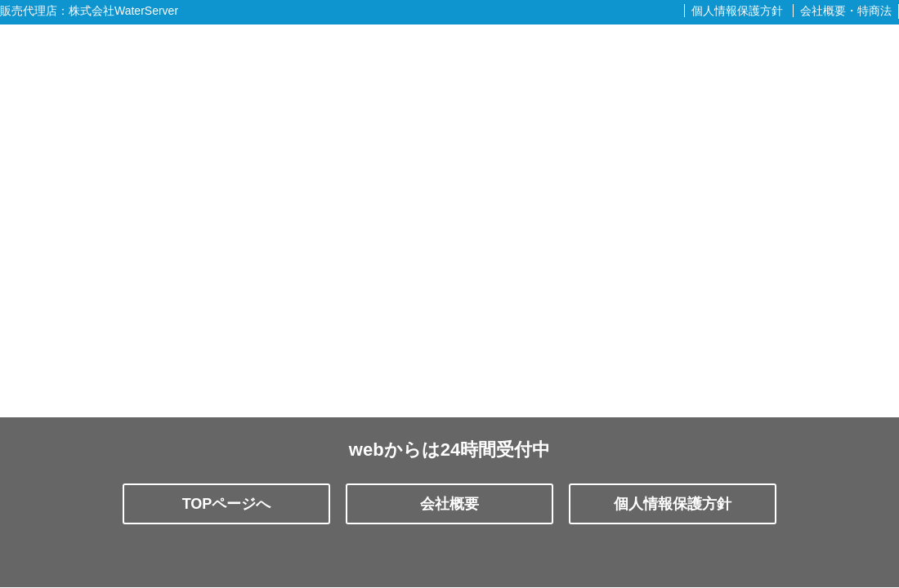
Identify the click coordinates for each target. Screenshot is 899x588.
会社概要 (449, 504)
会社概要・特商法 (846, 11)
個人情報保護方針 (737, 11)
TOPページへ (227, 504)
